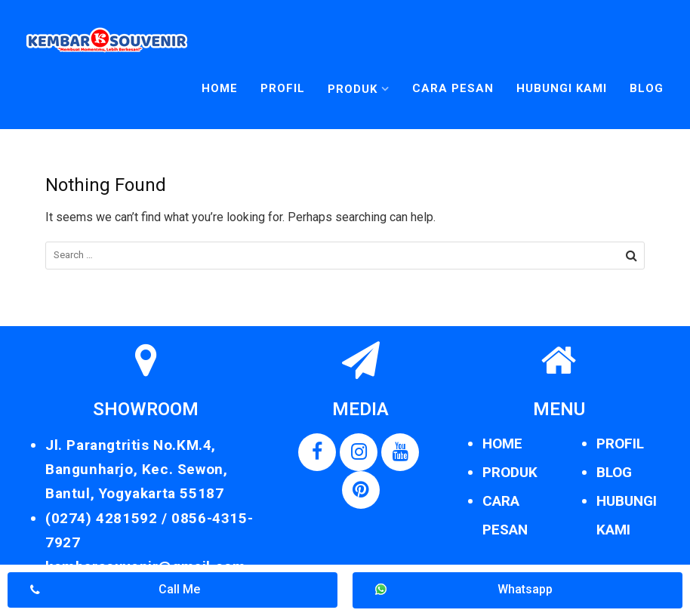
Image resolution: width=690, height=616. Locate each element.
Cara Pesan (453, 88)
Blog (647, 88)
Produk (353, 89)
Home (220, 88)
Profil (283, 88)
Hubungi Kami (562, 88)
